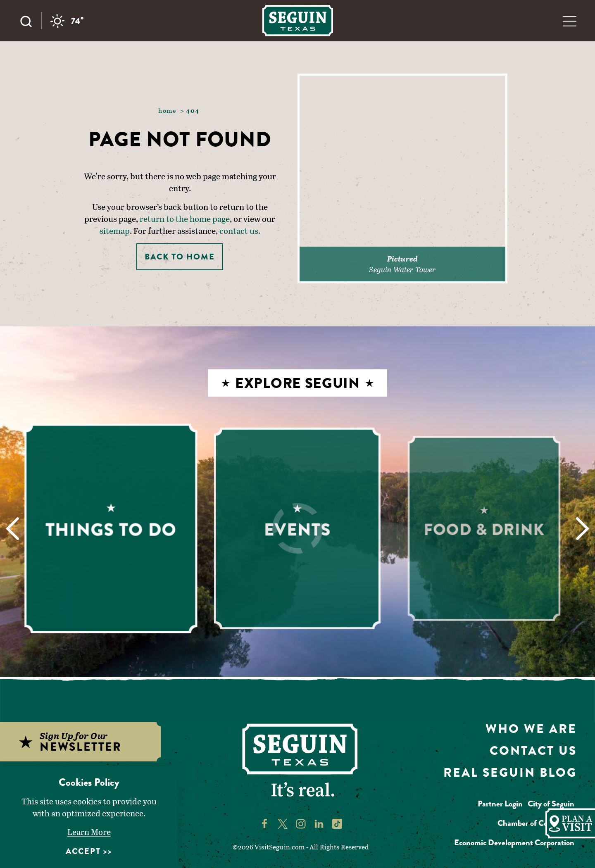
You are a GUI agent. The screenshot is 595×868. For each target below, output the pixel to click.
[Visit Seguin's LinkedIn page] (319, 823)
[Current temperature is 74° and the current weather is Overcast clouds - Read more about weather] (67, 21)
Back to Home (180, 257)
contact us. (240, 231)
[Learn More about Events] (297, 528)
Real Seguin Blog (510, 773)
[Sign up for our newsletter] (89, 742)
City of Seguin (551, 804)
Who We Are (531, 729)
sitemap (115, 231)
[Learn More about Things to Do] (111, 528)
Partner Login (500, 804)
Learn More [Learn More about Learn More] (89, 832)
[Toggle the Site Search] (30, 21)
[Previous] (13, 529)
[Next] (582, 529)
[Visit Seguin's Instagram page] (301, 823)
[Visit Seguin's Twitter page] (283, 823)
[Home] (298, 20)
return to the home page (185, 219)
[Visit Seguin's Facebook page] (264, 823)
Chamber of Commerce (536, 823)
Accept (83, 851)
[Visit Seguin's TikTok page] (337, 823)
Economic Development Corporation (514, 843)
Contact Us (533, 751)
